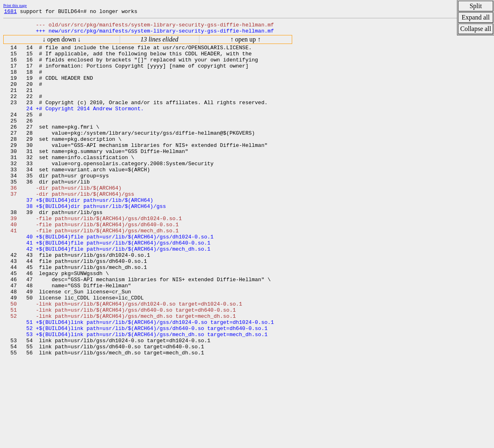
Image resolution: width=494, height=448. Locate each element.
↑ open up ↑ (246, 43)
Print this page (15, 5)
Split (476, 6)
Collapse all (476, 29)
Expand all (476, 17)
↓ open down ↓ (62, 43)
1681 (10, 12)
